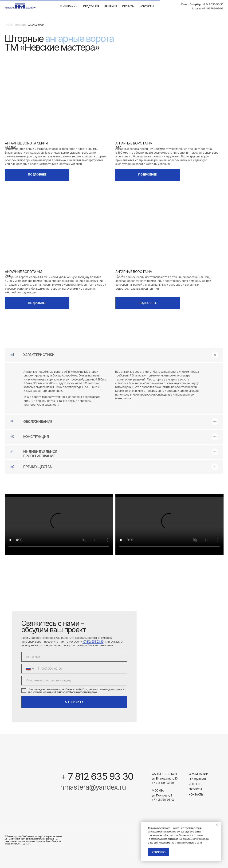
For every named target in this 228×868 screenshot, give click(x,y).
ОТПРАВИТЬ (74, 702)
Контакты (147, 6)
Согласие (70, 689)
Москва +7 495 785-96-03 (208, 8)
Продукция (91, 6)
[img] (26, 776)
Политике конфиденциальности (186, 843)
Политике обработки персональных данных (76, 692)
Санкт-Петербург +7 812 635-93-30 (202, 4)
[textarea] (74, 680)
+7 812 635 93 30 (93, 642)
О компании (69, 6)
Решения (111, 6)
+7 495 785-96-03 (163, 800)
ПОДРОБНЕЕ (37, 174)
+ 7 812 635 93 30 (97, 776)
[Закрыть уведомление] (217, 825)
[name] (74, 657)
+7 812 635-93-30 (163, 783)
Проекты (128, 6)
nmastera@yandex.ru (93, 787)
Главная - (9, 25)
